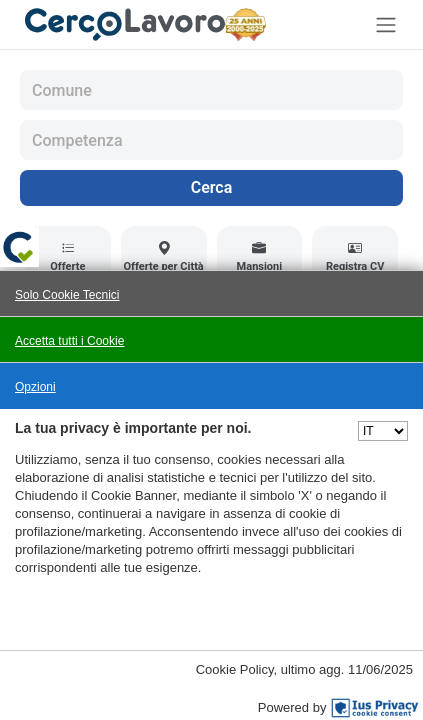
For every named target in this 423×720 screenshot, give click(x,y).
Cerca (212, 187)
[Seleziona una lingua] (383, 431)
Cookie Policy (235, 669)
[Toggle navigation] (386, 24)
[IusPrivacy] (375, 708)
